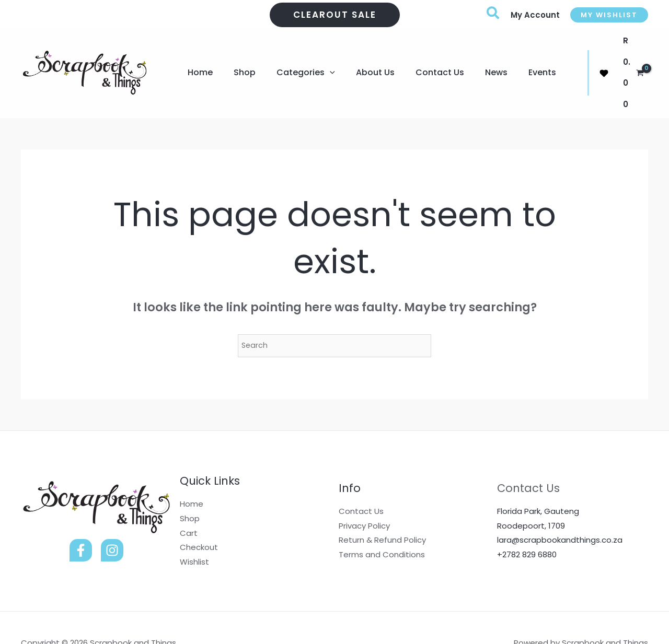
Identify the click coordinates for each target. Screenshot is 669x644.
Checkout (199, 517)
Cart (189, 503)
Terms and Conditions (382, 524)
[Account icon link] (535, 15)
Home (192, 473)
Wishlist (194, 531)
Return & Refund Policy (382, 510)
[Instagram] (112, 520)
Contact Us (361, 481)
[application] (319, 57)
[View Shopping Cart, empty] (626, 58)
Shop (190, 488)
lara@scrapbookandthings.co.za (560, 510)
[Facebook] (81, 520)
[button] (335, 15)
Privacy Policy (364, 495)
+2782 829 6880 (527, 524)
